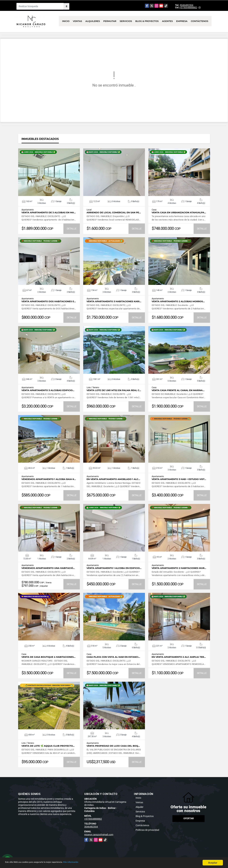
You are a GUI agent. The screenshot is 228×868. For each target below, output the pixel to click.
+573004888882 (188, 7)
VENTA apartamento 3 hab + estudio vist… (179, 479)
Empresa (182, 21)
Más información (90, 863)
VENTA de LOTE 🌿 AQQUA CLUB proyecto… (48, 746)
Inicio (66, 21)
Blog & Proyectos (147, 21)
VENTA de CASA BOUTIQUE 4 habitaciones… (49, 657)
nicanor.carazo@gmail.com (99, 835)
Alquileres (93, 21)
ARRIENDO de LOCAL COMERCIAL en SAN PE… (114, 213)
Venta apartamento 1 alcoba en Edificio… (114, 568)
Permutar (110, 21)
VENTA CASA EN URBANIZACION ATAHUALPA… (179, 213)
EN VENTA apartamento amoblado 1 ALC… (113, 479)
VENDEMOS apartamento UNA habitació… (48, 568)
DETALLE (72, 229)
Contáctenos (200, 21)
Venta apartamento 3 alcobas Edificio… (48, 390)
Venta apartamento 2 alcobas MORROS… (178, 301)
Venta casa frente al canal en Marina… (178, 390)
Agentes (167, 21)
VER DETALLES (49, 172)
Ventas (77, 21)
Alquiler (140, 807)
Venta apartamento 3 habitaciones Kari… (114, 301)
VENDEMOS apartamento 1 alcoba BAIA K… (49, 479)
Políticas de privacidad (147, 830)
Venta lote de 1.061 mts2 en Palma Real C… (114, 390)
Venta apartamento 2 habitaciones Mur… (179, 568)
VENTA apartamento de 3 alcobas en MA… (49, 213)
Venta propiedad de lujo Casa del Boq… (113, 746)
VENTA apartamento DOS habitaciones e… (49, 301)
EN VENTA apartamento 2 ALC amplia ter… (179, 657)
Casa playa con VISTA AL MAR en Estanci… (113, 657)
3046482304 (186, 5)
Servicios (126, 21)
